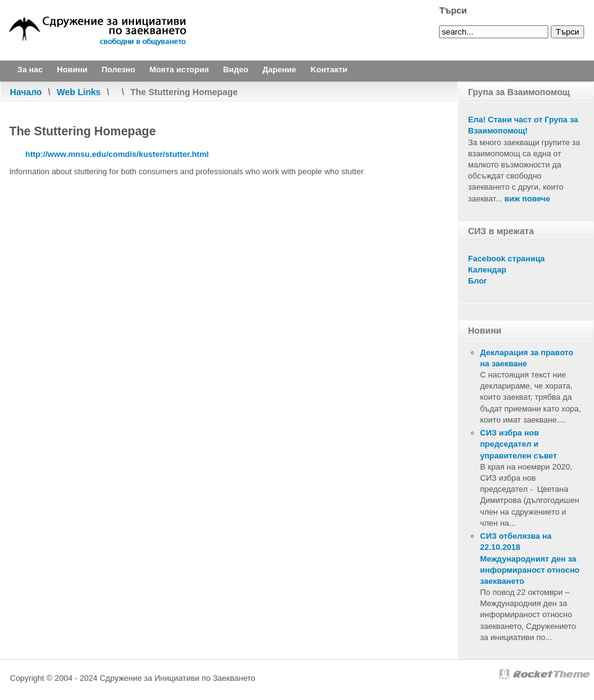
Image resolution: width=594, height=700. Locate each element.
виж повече (527, 199)
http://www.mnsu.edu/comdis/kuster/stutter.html (117, 154)
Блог (478, 281)
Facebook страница (506, 259)
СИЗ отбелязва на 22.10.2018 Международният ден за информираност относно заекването (530, 559)
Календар (487, 270)
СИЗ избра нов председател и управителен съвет (519, 444)
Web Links (79, 92)
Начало (26, 92)
